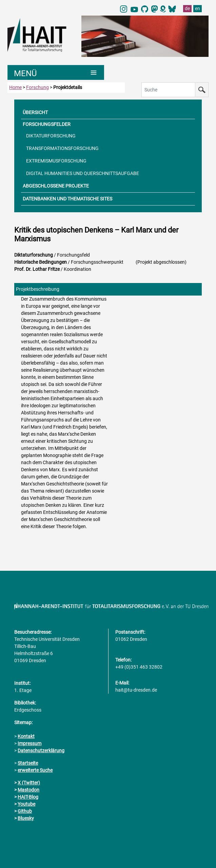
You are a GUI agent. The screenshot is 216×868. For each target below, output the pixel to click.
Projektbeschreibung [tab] (38, 289)
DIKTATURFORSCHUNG (51, 136)
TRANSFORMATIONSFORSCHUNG (62, 148)
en (198, 8)
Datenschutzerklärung (41, 751)
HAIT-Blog (28, 797)
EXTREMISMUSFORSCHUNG (56, 161)
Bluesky (26, 818)
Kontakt (26, 736)
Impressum (30, 743)
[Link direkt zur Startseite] (41, 35)
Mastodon (28, 790)
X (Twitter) (29, 783)
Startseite (28, 763)
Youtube (26, 804)
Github (25, 811)
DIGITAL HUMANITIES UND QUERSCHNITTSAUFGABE (83, 173)
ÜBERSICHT (35, 112)
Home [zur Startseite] (15, 87)
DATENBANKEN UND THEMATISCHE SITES (67, 199)
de (187, 8)
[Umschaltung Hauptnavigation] (56, 72)
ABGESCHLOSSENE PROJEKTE (56, 186)
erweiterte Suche (35, 770)
